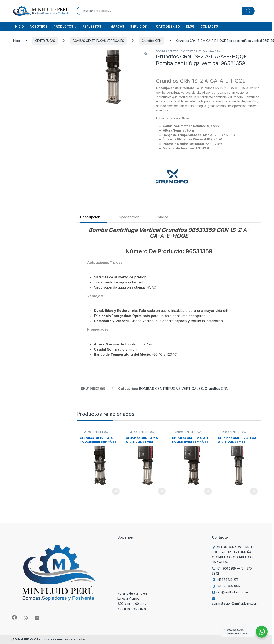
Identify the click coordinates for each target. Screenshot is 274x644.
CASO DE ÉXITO (168, 26)
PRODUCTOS (63, 26)
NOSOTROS (39, 26)
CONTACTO (209, 26)
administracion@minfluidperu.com (235, 603)
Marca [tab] (163, 217)
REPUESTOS (92, 26)
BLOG (190, 26)
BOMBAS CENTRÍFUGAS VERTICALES (98, 41)
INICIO (19, 26)
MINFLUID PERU (26, 639)
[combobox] (159, 11)
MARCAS (117, 26)
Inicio (17, 41)
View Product (116, 491)
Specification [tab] (129, 217)
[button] (146, 54)
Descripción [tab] (90, 217)
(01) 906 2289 (226, 568)
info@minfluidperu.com (232, 592)
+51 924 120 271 (227, 580)
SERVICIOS (138, 26)
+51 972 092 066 (228, 586)
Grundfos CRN (151, 41)
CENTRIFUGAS (45, 41)
